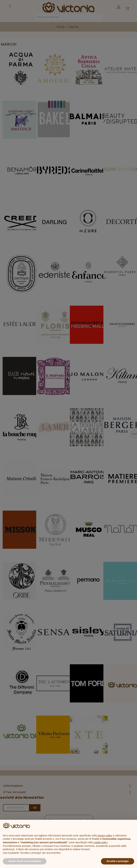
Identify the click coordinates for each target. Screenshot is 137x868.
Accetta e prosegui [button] (118, 861)
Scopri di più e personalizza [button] (25, 861)
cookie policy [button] (101, 842)
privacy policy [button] (105, 835)
